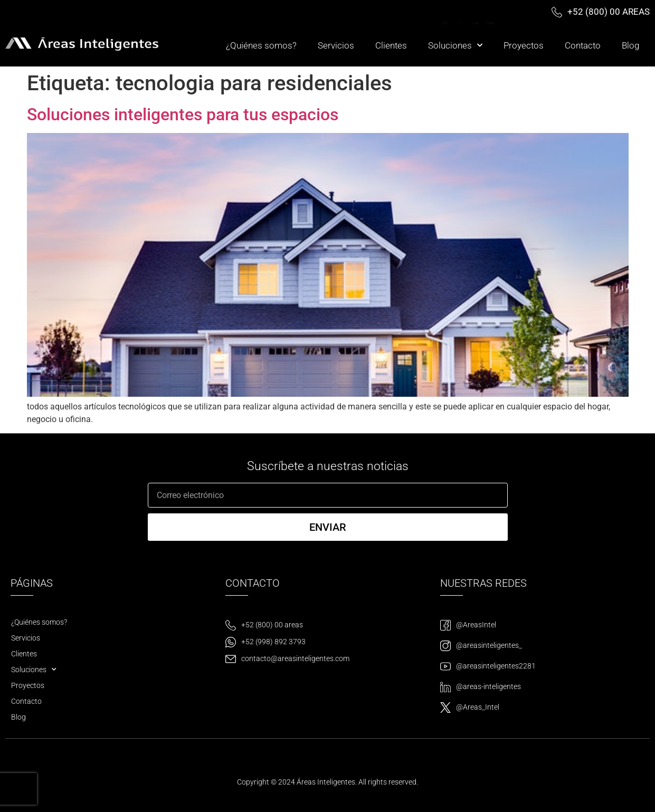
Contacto (583, 45)
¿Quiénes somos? (261, 45)
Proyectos (524, 45)
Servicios (336, 45)
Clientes (391, 45)
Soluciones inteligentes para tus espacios (183, 114)
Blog (630, 45)
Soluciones (455, 45)
